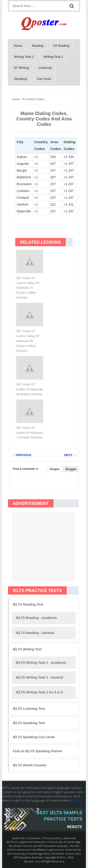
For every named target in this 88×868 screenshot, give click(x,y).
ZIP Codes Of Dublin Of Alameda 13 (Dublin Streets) (30, 433)
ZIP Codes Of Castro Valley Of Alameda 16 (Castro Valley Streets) (28, 288)
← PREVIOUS (22, 455)
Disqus (54, 469)
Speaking (21, 79)
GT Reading (61, 46)
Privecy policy (52, 838)
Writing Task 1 (24, 57)
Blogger (71, 469)
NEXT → (70, 455)
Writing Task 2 (53, 57)
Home (18, 46)
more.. (77, 800)
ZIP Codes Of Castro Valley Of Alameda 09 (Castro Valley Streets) (28, 341)
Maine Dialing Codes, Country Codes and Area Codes (44, 119)
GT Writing (21, 68)
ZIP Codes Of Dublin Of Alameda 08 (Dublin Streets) (30, 389)
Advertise (70, 838)
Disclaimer (34, 838)
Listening (45, 68)
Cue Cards (44, 79)
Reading (38, 46)
